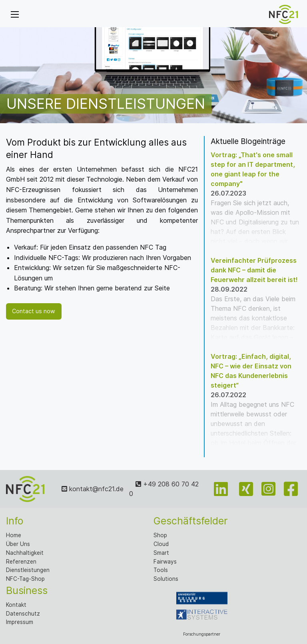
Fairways (165, 562)
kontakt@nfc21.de (93, 489)
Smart (161, 553)
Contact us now (34, 311)
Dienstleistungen (28, 570)
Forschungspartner (202, 610)
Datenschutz (23, 614)
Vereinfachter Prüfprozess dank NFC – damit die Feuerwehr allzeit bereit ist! (254, 270)
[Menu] (15, 14)
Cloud (161, 544)
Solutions (166, 579)
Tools (161, 570)
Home (14, 535)
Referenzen (21, 562)
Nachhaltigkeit (25, 553)
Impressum (20, 622)
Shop (160, 535)
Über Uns (18, 544)
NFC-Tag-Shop (25, 579)
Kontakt (16, 605)
